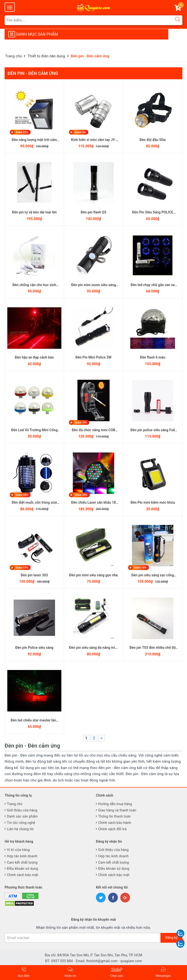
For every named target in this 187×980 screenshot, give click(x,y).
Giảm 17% (22, 568)
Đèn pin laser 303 (34, 575)
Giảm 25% (22, 495)
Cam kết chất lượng (22, 862)
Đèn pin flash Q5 (93, 212)
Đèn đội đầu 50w (153, 140)
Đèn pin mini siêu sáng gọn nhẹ (93, 575)
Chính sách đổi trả (112, 829)
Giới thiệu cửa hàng (22, 810)
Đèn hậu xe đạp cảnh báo (34, 357)
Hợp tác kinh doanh (22, 856)
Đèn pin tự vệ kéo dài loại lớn (34, 212)
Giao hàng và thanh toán (117, 810)
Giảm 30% (81, 495)
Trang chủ (15, 804)
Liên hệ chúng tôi (20, 829)
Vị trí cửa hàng (18, 850)
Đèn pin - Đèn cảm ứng (33, 73)
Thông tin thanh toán (114, 816)
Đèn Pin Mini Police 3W (93, 357)
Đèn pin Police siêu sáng (34, 648)
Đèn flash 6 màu (153, 357)
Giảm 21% (22, 132)
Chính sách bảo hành (115, 823)
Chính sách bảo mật (22, 875)
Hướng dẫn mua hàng (115, 804)
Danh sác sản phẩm (22, 816)
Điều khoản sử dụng (22, 869)
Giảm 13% (140, 568)
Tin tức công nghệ (21, 823)
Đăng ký (171, 938)
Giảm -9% (81, 423)
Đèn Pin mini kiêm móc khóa (153, 502)
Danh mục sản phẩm (33, 34)
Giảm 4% (80, 132)
